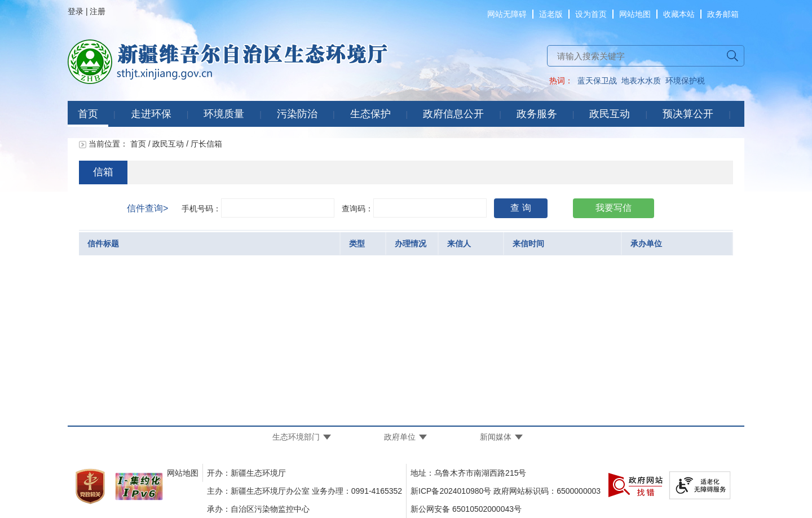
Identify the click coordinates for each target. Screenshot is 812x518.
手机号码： (201, 209)
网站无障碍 (507, 14)
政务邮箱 (723, 14)
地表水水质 (641, 81)
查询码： (358, 209)
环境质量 (224, 114)
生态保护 (370, 114)
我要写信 (614, 208)
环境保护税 (685, 81)
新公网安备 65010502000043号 (466, 509)
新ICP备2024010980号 (451, 491)
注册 (98, 11)
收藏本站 (679, 14)
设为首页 (591, 14)
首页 (88, 114)
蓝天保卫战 (597, 81)
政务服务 (537, 114)
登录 (76, 11)
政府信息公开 (453, 114)
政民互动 (610, 114)
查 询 (520, 208)
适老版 (551, 14)
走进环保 (151, 114)
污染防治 (297, 114)
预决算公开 (688, 114)
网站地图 (635, 14)
